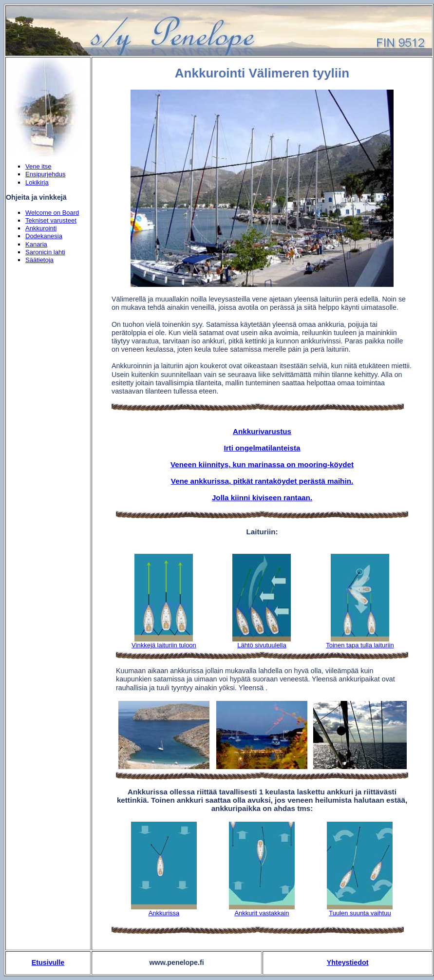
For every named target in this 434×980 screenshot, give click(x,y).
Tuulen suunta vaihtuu (360, 913)
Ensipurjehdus (45, 174)
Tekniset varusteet (51, 220)
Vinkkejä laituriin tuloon (164, 645)
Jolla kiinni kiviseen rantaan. (262, 498)
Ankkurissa (164, 913)
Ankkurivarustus (262, 431)
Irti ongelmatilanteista (262, 448)
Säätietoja (39, 260)
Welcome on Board (52, 213)
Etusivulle (48, 962)
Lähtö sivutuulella (262, 645)
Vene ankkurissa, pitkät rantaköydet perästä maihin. (262, 481)
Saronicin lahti (45, 252)
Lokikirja (37, 182)
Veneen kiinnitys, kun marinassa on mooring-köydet (262, 464)
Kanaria (36, 244)
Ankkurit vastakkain (262, 913)
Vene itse (38, 166)
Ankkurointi (41, 228)
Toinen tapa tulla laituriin (360, 645)
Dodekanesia (44, 236)
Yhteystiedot (348, 962)
